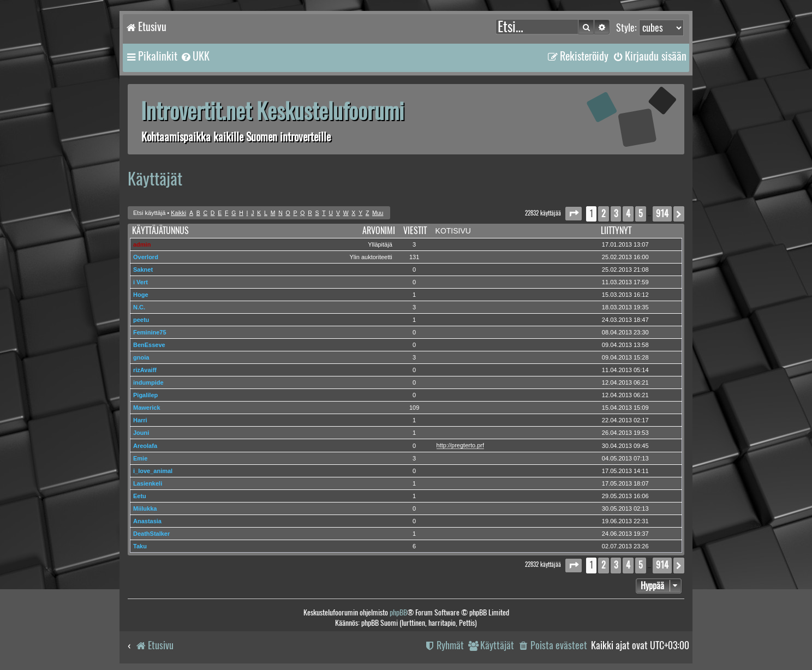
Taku (140, 546)
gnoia (141, 357)
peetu (141, 320)
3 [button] (616, 214)
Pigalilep (145, 395)
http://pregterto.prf (460, 445)
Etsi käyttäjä (149, 213)
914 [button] (662, 214)
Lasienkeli (148, 483)
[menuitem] (195, 56)
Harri (140, 420)
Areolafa (145, 446)
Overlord (146, 257)
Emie (140, 458)
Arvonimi (379, 231)
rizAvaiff (145, 370)
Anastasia (147, 521)
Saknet (143, 270)
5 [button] (641, 214)
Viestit (415, 231)
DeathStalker (151, 534)
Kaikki (178, 213)
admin (142, 244)
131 (414, 257)
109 (414, 408)
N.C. (139, 307)
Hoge (141, 295)
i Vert (141, 282)
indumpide (148, 382)
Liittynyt (616, 231)
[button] (574, 214)
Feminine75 (150, 332)
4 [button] (628, 214)
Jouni (141, 433)
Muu (378, 213)
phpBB (398, 612)
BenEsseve (149, 345)
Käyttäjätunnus (160, 231)
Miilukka (145, 509)
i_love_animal (153, 471)
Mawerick (147, 408)
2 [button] (604, 214)
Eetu (140, 496)
